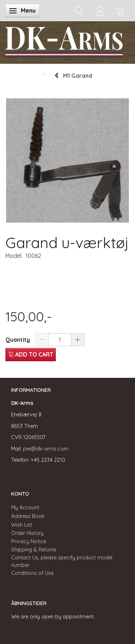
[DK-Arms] (64, 41)
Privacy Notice (29, 541)
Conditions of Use (32, 573)
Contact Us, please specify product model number (62, 561)
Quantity (18, 340)
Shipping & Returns (34, 550)
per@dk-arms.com (46, 449)
